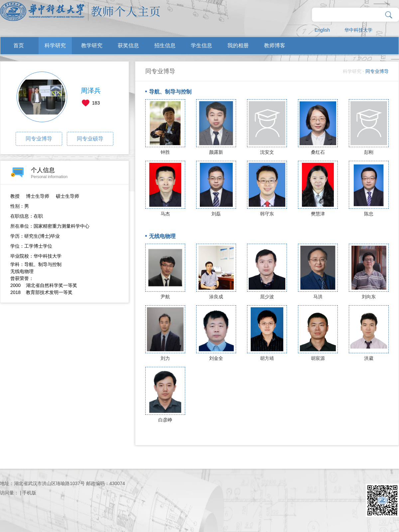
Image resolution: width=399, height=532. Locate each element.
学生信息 (201, 45)
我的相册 (238, 45)
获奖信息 (128, 45)
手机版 (29, 493)
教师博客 (275, 45)
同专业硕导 (90, 139)
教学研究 (92, 45)
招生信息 (165, 45)
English (322, 30)
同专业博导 (39, 139)
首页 (19, 45)
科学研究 (55, 45)
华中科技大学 (358, 30)
